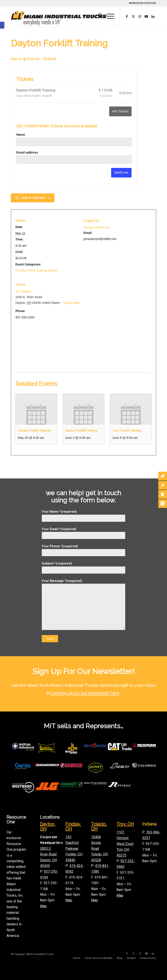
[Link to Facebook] (127, 16)
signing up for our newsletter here (85, 693)
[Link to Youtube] (146, 16)
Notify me (121, 172)
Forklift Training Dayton (42, 270)
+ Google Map (70, 303)
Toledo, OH (99, 826)
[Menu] (108, 16)
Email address (27, 152)
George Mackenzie (96, 227)
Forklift (20, 270)
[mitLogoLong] (59, 19)
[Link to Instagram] (140, 16)
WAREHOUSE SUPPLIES (142, 3)
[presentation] (36, 409)
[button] (2, 25)
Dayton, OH (48, 826)
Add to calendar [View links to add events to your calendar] (33, 198)
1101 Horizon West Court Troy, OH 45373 (125, 844)
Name (21, 135)
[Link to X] (133, 16)
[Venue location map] (83, 347)
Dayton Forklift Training (81, 431)
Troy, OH (125, 824)
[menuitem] (98, 16)
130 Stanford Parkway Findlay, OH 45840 (74, 849)
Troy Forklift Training (127, 431)
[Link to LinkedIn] (153, 16)
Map (43, 906)
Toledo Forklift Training (34, 431)
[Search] (98, 16)
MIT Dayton (23, 291)
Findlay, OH (73, 826)
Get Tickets (120, 111)
